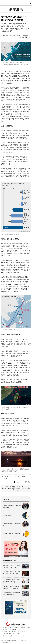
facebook (18, 482)
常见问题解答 (11, 640)
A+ (26, 38)
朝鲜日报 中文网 (16, 2)
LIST (22, 38)
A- (29, 38)
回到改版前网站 (6, 642)
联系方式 (17, 640)
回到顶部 (27, 482)
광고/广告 (23, 640)
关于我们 (3, 640)
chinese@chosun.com (11, 637)
